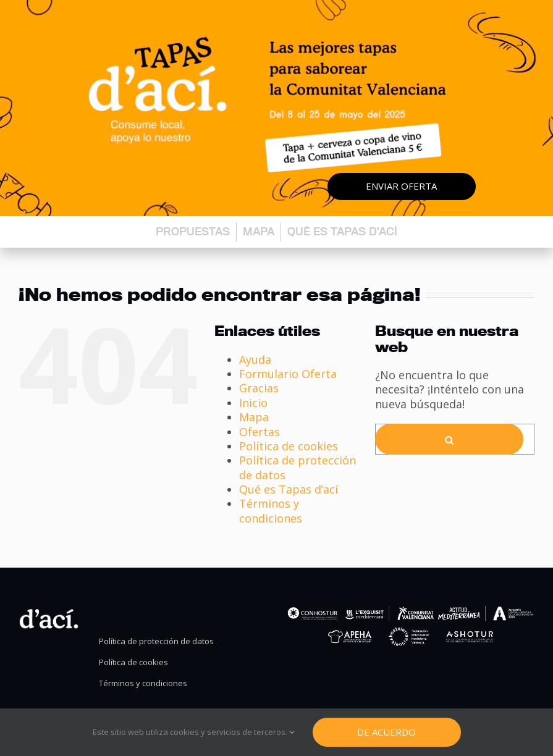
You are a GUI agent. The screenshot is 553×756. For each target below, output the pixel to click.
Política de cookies (289, 446)
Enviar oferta (401, 186)
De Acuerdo (386, 732)
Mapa (259, 231)
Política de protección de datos (298, 467)
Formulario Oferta (288, 374)
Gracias (259, 388)
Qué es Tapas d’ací (342, 231)
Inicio (253, 403)
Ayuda (255, 359)
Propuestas (193, 231)
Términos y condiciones (271, 510)
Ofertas (260, 432)
